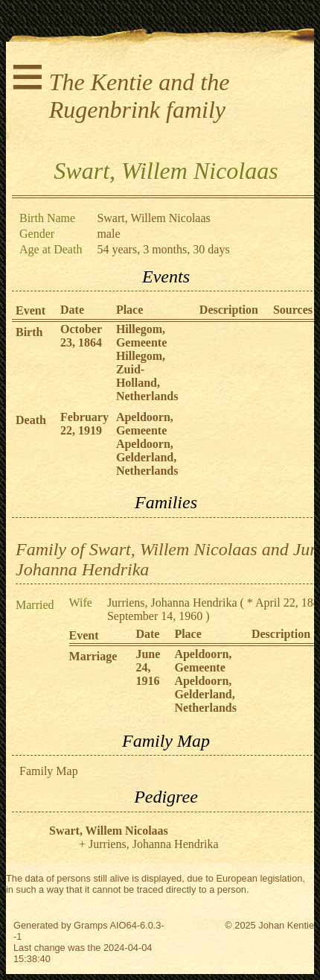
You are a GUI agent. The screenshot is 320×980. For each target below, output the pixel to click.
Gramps (91, 925)
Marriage (93, 656)
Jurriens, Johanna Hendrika (172, 603)
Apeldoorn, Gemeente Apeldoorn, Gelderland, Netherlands (147, 444)
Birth (29, 332)
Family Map (49, 771)
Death (31, 420)
